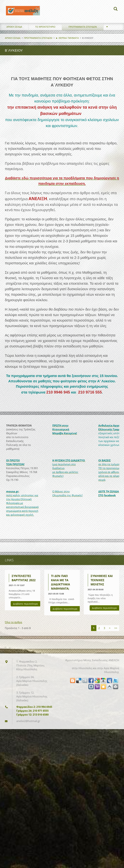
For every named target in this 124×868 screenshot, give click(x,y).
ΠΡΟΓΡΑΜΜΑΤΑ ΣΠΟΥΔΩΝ (83, 29)
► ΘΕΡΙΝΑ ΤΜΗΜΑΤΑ (67, 40)
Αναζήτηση (116, 9)
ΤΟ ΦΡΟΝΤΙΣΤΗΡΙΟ (45, 29)
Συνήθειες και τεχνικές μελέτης (102, 582)
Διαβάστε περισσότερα (25, 606)
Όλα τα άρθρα (13, 624)
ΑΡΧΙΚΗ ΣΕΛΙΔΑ (14, 29)
